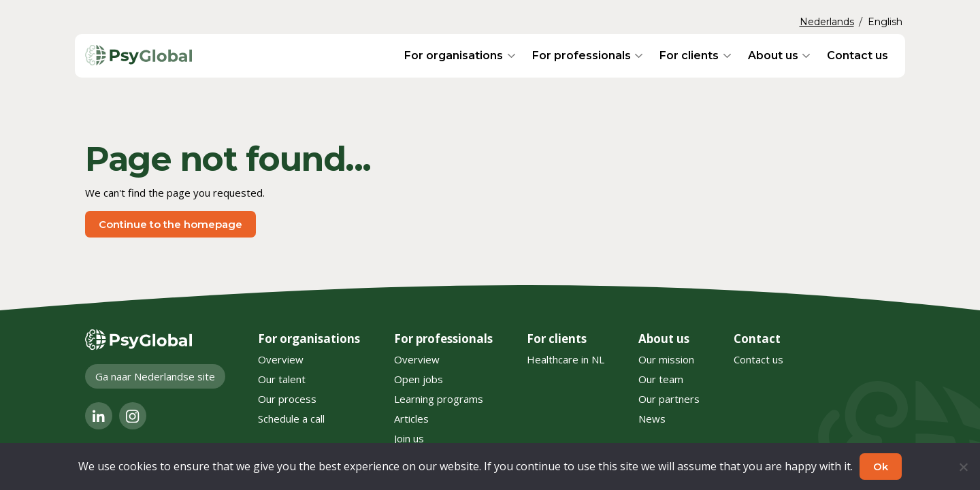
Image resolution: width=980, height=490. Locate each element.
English (885, 22)
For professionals (582, 55)
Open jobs (419, 379)
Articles (411, 419)
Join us (409, 438)
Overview (281, 359)
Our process (287, 399)
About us (773, 55)
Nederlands (827, 22)
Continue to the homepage (170, 224)
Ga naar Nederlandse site (155, 376)
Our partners (669, 399)
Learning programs (439, 399)
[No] (963, 467)
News (652, 419)
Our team (661, 379)
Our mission (666, 359)
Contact (757, 339)
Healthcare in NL (566, 359)
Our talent (282, 379)
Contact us (857, 55)
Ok (881, 467)
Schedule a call (291, 419)
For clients (689, 55)
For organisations (454, 55)
